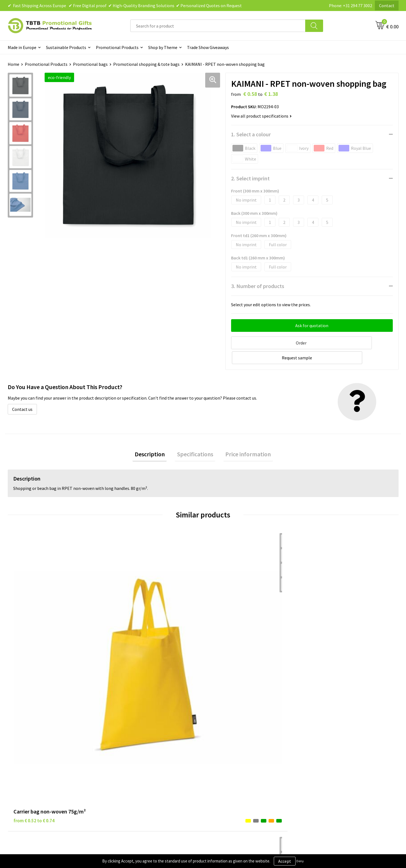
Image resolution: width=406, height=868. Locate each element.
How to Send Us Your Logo (137, 758)
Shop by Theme (163, 47)
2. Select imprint (250, 178)
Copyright (219, 749)
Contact (387, 6)
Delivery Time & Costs (133, 724)
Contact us (22, 392)
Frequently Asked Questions (139, 716)
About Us (315, 716)
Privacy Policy (223, 724)
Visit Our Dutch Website (329, 741)
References (317, 733)
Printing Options (129, 741)
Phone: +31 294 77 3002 (350, 6)
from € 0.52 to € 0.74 (34, 623)
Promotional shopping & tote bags (146, 64)
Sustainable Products (66, 47)
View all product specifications (261, 116)
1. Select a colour (251, 134)
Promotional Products (117, 47)
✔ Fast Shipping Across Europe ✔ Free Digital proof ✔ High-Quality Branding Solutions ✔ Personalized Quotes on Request (125, 6)
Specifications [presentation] (195, 438)
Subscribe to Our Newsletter (237, 758)
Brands (216, 716)
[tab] (154, 439)
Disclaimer (220, 733)
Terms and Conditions (231, 741)
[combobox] (218, 26)
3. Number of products (258, 286)
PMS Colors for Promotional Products (149, 749)
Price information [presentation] (244, 438)
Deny (300, 861)
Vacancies (316, 724)
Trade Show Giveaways (208, 47)
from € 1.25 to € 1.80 (132, 623)
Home (13, 64)
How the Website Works (135, 733)
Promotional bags (90, 64)
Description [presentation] (154, 438)
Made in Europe (22, 47)
